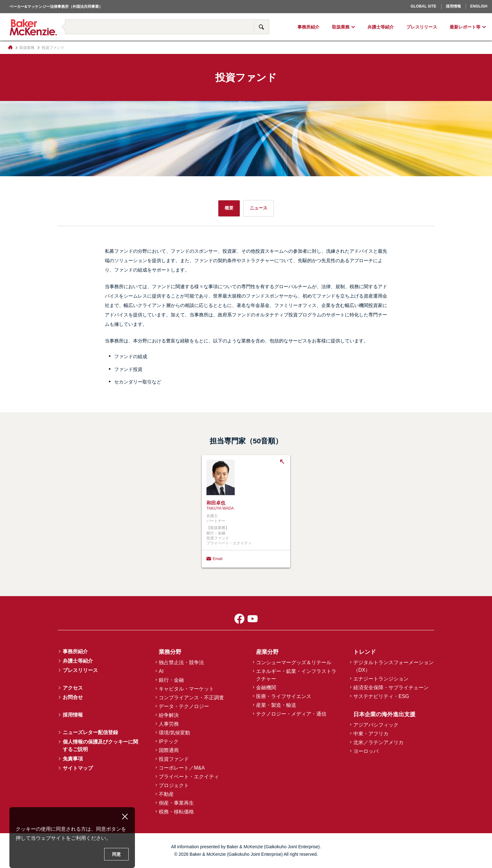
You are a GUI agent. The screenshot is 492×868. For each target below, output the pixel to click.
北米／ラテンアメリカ (378, 742)
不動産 (166, 794)
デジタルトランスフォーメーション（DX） (393, 666)
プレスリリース (422, 27)
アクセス (73, 688)
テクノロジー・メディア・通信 (291, 714)
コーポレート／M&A (182, 768)
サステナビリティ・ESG (381, 696)
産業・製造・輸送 (276, 705)
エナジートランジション (381, 679)
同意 (116, 854)
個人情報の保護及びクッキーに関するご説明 (100, 746)
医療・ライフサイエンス (284, 696)
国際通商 (169, 750)
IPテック (169, 741)
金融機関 (266, 688)
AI (161, 671)
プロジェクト (174, 785)
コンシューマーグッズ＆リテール (294, 662)
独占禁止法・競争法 (181, 662)
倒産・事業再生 (176, 803)
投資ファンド (174, 759)
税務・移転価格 (176, 812)
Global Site (423, 6)
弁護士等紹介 (381, 27)
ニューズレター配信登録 (90, 732)
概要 (229, 208)
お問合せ (73, 697)
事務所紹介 (308, 27)
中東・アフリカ (371, 734)
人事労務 (169, 724)
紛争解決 (169, 715)
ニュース (259, 208)
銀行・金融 (171, 680)
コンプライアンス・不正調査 (191, 698)
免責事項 (73, 759)
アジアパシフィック (376, 725)
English (479, 6)
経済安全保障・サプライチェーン (391, 688)
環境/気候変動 (174, 733)
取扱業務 (341, 27)
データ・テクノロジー (184, 706)
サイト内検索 (261, 27)
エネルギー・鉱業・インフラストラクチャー (296, 675)
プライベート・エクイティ (189, 777)
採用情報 (453, 6)
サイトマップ (78, 768)
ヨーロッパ (366, 751)
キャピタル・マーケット (186, 689)
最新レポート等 (465, 27)
